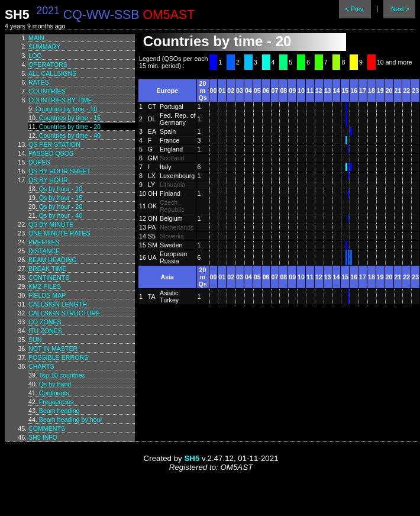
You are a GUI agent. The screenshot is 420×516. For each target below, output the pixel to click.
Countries (47, 91)
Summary (44, 47)
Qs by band (55, 384)
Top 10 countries (62, 375)
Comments (47, 428)
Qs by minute (51, 224)
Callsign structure (64, 313)
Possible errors (58, 357)
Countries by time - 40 (70, 136)
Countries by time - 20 (70, 127)
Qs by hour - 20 (61, 207)
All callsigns (52, 73)
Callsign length (58, 304)
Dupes (39, 162)
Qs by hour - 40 (61, 215)
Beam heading (53, 260)
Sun (35, 340)
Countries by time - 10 (66, 109)
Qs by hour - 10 (61, 189)
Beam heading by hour (71, 420)
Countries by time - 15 (70, 118)
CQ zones (45, 322)
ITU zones (45, 331)
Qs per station (54, 144)
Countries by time (60, 100)
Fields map (47, 295)
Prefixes (44, 242)
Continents (49, 278)
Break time (47, 269)
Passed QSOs (51, 153)
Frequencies (56, 402)
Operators (48, 64)
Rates (39, 82)
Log (35, 56)
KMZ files (45, 286)
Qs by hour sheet (59, 171)
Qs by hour (48, 180)
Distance (44, 251)
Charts (41, 366)
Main (36, 38)
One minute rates (59, 233)
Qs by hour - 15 (61, 198)
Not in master (53, 349)
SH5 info (43, 437)
